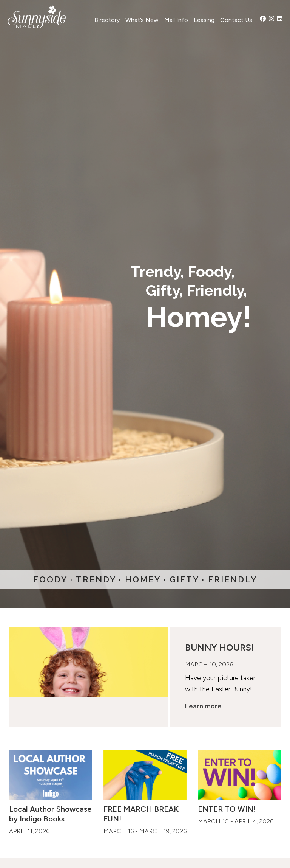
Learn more (203, 706)
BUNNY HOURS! (219, 647)
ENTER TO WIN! (227, 809)
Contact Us (236, 20)
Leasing (204, 20)
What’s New (142, 20)
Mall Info (176, 20)
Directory (107, 20)
